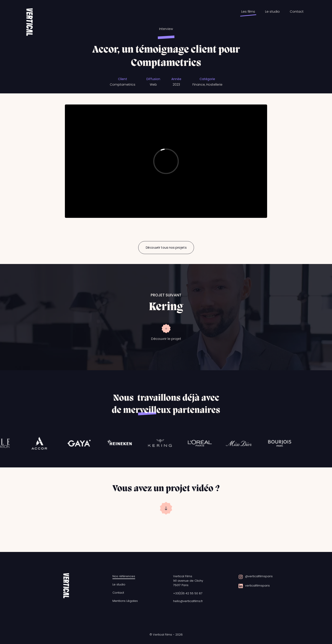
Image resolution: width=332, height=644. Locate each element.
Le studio (272, 11)
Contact (297, 11)
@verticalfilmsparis (259, 576)
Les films (248, 11)
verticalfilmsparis (257, 586)
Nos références (124, 576)
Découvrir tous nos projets (166, 248)
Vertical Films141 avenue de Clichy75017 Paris (188, 581)
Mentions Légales (125, 601)
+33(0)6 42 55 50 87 (188, 593)
